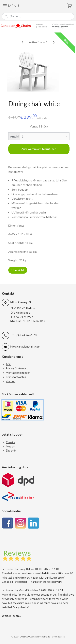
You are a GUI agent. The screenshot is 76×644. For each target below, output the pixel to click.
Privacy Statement (17, 368)
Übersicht (18, 270)
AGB (9, 364)
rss (63, 637)
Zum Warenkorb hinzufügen (39, 149)
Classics (11, 442)
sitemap (56, 637)
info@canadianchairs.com (25, 347)
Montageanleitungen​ (18, 373)
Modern (11, 446)
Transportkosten (16, 377)
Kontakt (11, 381)
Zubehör (11, 451)
